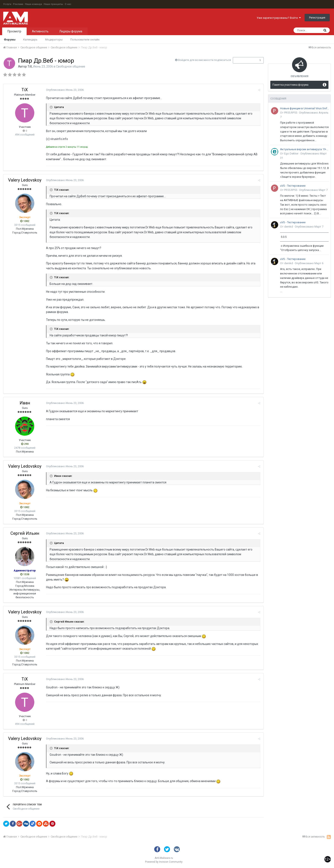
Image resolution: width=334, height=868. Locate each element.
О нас (68, 4)
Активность (40, 31)
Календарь (30, 40)
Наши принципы (53, 4)
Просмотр (14, 31)
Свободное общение (71, 66)
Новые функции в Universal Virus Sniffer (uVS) (305, 108)
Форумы (10, 40)
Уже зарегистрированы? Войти (279, 18)
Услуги (7, 4)
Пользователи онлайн (85, 40)
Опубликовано (65, 90)
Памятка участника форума (290, 85)
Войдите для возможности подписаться (204, 60)
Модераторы (54, 40)
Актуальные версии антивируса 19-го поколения (305, 149)
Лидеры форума (71, 31)
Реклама (18, 4)
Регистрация (317, 18)
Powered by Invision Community (164, 862)
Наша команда (33, 4)
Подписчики (244, 60)
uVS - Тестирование (293, 186)
